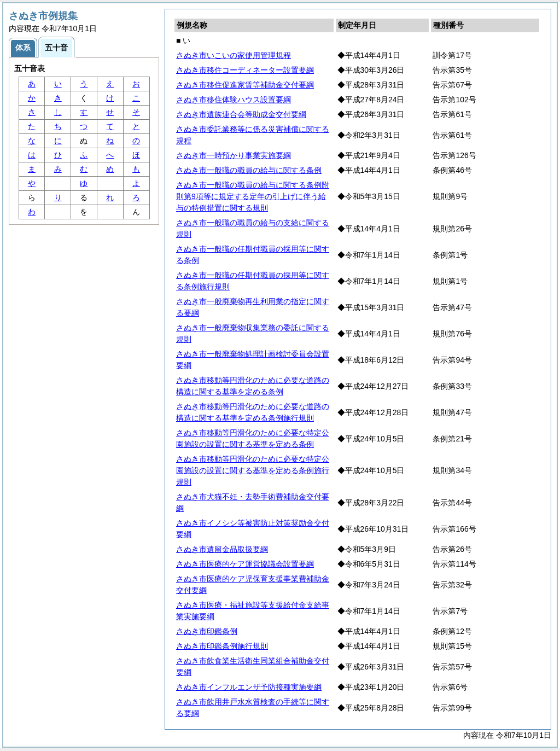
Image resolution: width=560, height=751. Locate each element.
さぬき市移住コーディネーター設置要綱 (245, 70)
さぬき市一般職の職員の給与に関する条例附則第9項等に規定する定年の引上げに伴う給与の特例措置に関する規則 (253, 196)
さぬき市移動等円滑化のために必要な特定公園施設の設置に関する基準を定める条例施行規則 (253, 470)
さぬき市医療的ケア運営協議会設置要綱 (245, 564)
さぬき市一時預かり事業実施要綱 (234, 155)
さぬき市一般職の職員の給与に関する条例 (249, 170)
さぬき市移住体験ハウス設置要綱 (234, 100)
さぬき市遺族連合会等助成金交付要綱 (241, 114)
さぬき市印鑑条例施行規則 (222, 646)
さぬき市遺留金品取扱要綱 (222, 549)
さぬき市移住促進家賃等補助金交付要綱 (245, 85)
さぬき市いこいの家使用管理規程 (234, 55)
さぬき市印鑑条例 (207, 631)
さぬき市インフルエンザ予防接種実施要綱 (249, 687)
